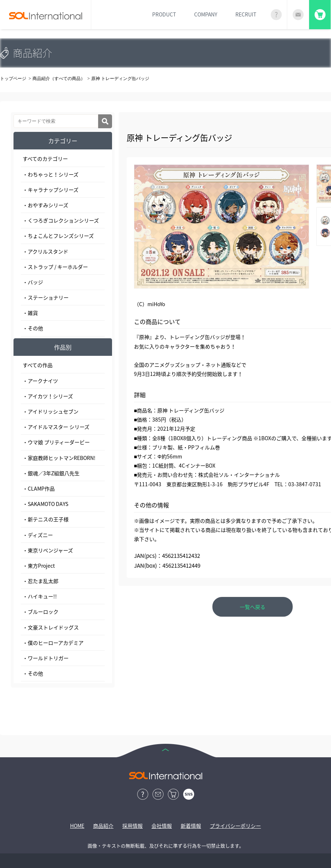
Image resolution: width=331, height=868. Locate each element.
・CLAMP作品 (39, 488)
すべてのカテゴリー (45, 159)
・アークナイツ (40, 381)
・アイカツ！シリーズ (48, 396)
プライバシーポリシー (235, 826)
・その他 (33, 328)
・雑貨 (30, 313)
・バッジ (33, 282)
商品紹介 (103, 826)
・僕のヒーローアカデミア (53, 643)
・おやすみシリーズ (45, 205)
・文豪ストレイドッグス (51, 627)
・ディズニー (38, 535)
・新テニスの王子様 (46, 519)
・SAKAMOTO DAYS (45, 504)
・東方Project (39, 566)
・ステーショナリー (46, 297)
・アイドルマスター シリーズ (56, 427)
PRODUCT (164, 14)
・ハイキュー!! (40, 596)
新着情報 (191, 826)
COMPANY (206, 14)
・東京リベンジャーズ (48, 550)
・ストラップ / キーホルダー (55, 267)
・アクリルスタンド (45, 251)
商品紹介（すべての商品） (59, 79)
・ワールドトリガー (46, 658)
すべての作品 (38, 365)
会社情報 (162, 826)
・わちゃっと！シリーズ (51, 174)
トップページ (13, 79)
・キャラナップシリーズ (51, 190)
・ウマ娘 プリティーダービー (56, 442)
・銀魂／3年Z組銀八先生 (51, 473)
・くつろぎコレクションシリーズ (61, 220)
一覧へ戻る (253, 607)
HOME (77, 826)
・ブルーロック (41, 612)
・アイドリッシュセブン (51, 411)
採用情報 (132, 826)
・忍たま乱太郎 (41, 581)
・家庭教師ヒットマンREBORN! (59, 458)
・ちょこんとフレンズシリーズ (58, 236)
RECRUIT (246, 14)
